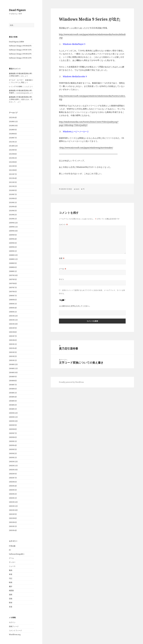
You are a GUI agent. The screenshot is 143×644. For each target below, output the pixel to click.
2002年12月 (13, 462)
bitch (77, 189)
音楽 (11, 607)
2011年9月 (13, 166)
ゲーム (11, 558)
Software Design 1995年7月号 (20, 50)
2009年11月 (13, 227)
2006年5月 (13, 304)
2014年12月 (13, 146)
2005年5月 (13, 344)
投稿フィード (14, 626)
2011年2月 (13, 186)
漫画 (11, 595)
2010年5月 (13, 202)
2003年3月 (13, 449)
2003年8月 (13, 429)
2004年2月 (13, 405)
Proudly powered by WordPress (71, 382)
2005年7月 (13, 336)
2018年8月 (13, 134)
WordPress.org (15, 634)
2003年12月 (13, 413)
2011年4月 (13, 178)
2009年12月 (13, 223)
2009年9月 (13, 235)
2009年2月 (13, 247)
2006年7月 (13, 296)
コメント (63, 224)
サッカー (12, 562)
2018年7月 (13, 138)
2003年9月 (13, 425)
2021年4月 (13, 117)
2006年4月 (13, 308)
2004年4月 (13, 397)
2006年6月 (13, 300)
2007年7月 (13, 287)
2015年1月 (13, 142)
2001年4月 (13, 530)
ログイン (12, 622)
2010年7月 (13, 194)
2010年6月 (13, 198)
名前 (62, 258)
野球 (11, 603)
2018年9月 (13, 130)
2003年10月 (13, 421)
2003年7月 (13, 433)
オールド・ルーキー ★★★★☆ (21, 80)
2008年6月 (13, 267)
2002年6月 (13, 482)
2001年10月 (13, 510)
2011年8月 (13, 170)
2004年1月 (13, 409)
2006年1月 (13, 312)
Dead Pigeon (17, 10)
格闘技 (11, 590)
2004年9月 (13, 377)
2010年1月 (13, 219)
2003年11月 (13, 417)
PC (10, 550)
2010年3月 (13, 211)
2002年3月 (13, 490)
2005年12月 (13, 316)
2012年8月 (13, 162)
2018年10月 (13, 126)
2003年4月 (13, 445)
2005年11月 (13, 320)
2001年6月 (13, 522)
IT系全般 (12, 546)
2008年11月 (13, 259)
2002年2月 (13, 494)
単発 (11, 574)
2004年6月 (13, 389)
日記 (11, 578)
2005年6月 (13, 340)
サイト (62, 279)
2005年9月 (13, 328)
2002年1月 (13, 498)
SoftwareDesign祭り (17, 554)
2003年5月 (13, 441)
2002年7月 (13, 478)
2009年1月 (13, 251)
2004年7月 (13, 385)
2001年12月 (13, 502)
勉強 (11, 570)
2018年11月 (13, 122)
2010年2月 (13, 215)
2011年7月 (13, 174)
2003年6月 (13, 437)
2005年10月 (13, 324)
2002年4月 (13, 486)
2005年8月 (13, 332)
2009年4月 (13, 239)
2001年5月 (13, 526)
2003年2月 (13, 453)
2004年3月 (13, 401)
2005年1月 (13, 360)
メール (63, 269)
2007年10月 (13, 275)
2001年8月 (13, 518)
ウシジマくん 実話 (18, 82)
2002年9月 (13, 474)
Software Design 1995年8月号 (20, 46)
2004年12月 (13, 364)
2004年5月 (13, 393)
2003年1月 (13, 457)
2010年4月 (13, 207)
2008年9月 (13, 263)
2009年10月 (13, 231)
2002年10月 (13, 470)
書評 (11, 586)
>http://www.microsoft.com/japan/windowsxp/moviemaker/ (86, 148)
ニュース (12, 566)
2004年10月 (13, 372)
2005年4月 (13, 348)
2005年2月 (13, 356)
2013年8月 (13, 154)
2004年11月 (13, 368)
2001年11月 (13, 506)
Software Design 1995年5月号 (20, 58)
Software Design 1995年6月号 (20, 54)
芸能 (11, 599)
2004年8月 (13, 381)
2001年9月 (13, 514)
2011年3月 (13, 182)
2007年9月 (13, 279)
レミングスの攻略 (15, 86)
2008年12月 (13, 255)
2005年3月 (13, 352)
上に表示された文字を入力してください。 (75, 306)
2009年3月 (13, 243)
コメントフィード (15, 630)
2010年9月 (13, 190)
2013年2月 (13, 158)
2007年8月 (13, 283)
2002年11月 (13, 466)
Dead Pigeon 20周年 (17, 42)
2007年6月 (13, 292)
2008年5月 (13, 271)
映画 (11, 582)
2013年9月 (13, 150)
